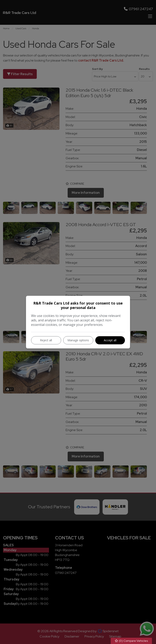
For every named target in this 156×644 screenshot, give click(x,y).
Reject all (46, 340)
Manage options (78, 340)
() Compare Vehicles (131, 641)
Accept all (110, 340)
